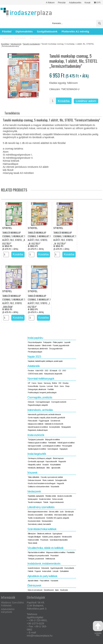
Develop (65, 383)
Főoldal (7, 31)
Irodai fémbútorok (34, 568)
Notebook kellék (33, 540)
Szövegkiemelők (61, 480)
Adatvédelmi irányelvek (8, 611)
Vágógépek (64, 449)
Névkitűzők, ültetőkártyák (36, 468)
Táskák (46, 502)
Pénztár (62, 3)
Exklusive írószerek (34, 480)
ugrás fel (98, 629)
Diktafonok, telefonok (44, 534)
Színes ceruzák (57, 499)
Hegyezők (60, 483)
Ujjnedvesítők (56, 468)
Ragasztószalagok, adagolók (38, 405)
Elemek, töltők (54, 512)
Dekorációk (45, 568)
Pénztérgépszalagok (35, 352)
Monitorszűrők (67, 537)
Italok (57, 590)
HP (29, 383)
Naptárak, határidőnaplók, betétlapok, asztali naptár (45, 361)
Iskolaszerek (16, 44)
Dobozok (31, 402)
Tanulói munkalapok (31, 44)
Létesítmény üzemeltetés (41, 507)
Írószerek (32, 473)
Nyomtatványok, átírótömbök (38, 349)
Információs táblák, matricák (64, 515)
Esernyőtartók (69, 568)
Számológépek (53, 449)
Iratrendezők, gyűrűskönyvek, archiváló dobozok (44, 414)
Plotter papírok (58, 342)
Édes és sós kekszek (35, 590)
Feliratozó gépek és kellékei (37, 443)
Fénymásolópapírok (35, 342)
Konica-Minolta (33, 386)
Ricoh (56, 386)
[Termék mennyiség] (53, 101)
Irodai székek (47, 571)
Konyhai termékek (34, 521)
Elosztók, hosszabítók (35, 515)
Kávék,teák (64, 590)
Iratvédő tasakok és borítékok (38, 427)
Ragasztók (62, 461)
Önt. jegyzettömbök (56, 349)
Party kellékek (44, 581)
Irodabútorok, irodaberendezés (44, 564)
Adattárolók (33, 366)
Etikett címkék (47, 345)
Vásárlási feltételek (14, 38)
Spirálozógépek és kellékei (37, 449)
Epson (40, 383)
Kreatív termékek (45, 499)
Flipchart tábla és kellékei (36, 552)
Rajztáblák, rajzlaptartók (36, 496)
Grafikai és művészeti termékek (38, 487)
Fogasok (38, 571)
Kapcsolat (36, 38)
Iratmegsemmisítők (34, 446)
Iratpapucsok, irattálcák (35, 424)
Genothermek (55, 421)
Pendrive (31, 371)
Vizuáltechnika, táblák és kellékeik (45, 548)
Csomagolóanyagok (43, 402)
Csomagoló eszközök (59, 402)
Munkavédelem (47, 521)
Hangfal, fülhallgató (34, 537)
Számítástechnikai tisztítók (59, 540)
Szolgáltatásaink (47, 31)
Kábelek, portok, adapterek (51, 537)
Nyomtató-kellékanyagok (41, 379)
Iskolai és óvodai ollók (65, 496)
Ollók (48, 468)
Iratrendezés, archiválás (40, 410)
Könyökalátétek (55, 465)
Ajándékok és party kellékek (42, 576)
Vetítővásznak (50, 559)
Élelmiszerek (34, 586)
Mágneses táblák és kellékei (56, 552)
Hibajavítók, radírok (34, 465)
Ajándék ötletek (33, 581)
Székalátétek (64, 571)
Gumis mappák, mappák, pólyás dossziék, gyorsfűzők (46, 418)
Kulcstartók (54, 581)
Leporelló (67, 342)
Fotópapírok (47, 342)
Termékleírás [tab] (12, 113)
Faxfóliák (51, 389)
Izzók (62, 512)
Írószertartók (55, 487)
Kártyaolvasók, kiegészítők (53, 374)
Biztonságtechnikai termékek (38, 512)
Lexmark (50, 386)
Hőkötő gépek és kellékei (66, 443)
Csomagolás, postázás (40, 397)
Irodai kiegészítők (37, 454)
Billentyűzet (32, 534)
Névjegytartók (66, 427)
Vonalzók (45, 465)
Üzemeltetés (48, 515)
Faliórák (30, 571)
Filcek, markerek (48, 480)
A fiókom (50, 3)
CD (60, 371)
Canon (34, 383)
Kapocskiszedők (51, 461)
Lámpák (56, 571)
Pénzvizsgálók (67, 446)
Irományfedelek (54, 427)
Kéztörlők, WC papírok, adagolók (58, 518)
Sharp (67, 386)
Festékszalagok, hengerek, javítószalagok (42, 392)
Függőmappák (44, 421)
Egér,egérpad (57, 534)
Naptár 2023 (34, 357)
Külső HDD (39, 371)
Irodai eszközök (36, 435)
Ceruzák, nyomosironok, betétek (52, 477)
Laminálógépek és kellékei (51, 446)
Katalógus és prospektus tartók (38, 556)
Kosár (87, 3)
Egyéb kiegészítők (57, 568)
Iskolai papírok (33, 499)
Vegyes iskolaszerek (57, 502)
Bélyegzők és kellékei (52, 439)
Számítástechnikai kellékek (42, 529)
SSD (46, 371)
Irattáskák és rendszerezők (54, 424)
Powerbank (44, 540)
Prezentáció (54, 556)
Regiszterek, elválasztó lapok (38, 430)
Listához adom (86, 101)
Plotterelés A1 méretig (75, 31)
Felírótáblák (52, 443)
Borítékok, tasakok (34, 345)
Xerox (62, 386)
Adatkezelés (75, 3)
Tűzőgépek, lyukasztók (36, 439)
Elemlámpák (69, 512)
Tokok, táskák (32, 543)
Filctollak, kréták (51, 496)
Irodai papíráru (35, 338)
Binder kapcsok (58, 458)
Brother (54, 383)
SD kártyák (53, 371)
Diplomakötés (24, 31)
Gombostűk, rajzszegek (36, 461)
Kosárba (64, 101)
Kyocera (42, 386)
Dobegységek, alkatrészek (37, 389)
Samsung (47, 383)
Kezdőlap (5, 44)
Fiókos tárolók (32, 421)
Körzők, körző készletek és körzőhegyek (41, 483)
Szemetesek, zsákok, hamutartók (39, 524)
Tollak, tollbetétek (33, 477)
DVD (64, 371)
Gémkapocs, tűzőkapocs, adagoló (40, 458)
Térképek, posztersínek (36, 559)
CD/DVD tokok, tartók (35, 374)
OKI (60, 383)
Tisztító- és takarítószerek (36, 518)
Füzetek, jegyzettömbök (61, 345)
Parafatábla (71, 552)
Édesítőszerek (49, 590)
